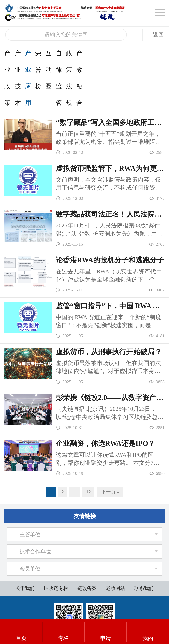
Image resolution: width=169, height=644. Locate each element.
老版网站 (115, 539)
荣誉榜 (116, 53)
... (75, 442)
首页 (21, 632)
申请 (106, 632)
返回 (158, 35)
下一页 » (110, 442)
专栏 (63, 632)
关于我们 (25, 539)
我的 (148, 632)
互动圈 (144, 53)
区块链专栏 (56, 539)
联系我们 (144, 539)
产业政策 (17, 53)
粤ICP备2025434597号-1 (77, 604)
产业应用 (85, 53)
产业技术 (51, 53)
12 (88, 442)
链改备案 (87, 539)
